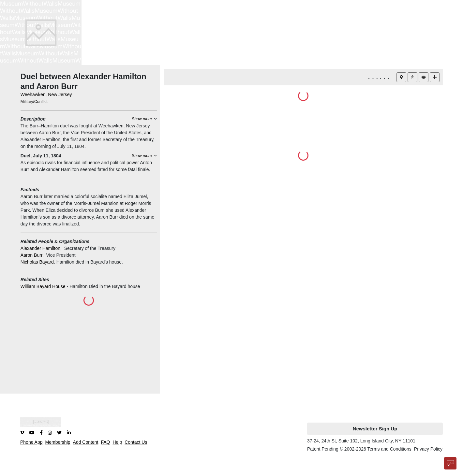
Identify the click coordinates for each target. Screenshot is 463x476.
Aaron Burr (31, 255)
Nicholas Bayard (37, 262)
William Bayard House (43, 286)
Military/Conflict (34, 102)
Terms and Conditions (389, 449)
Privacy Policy (428, 449)
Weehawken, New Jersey (46, 94)
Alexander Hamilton (40, 248)
